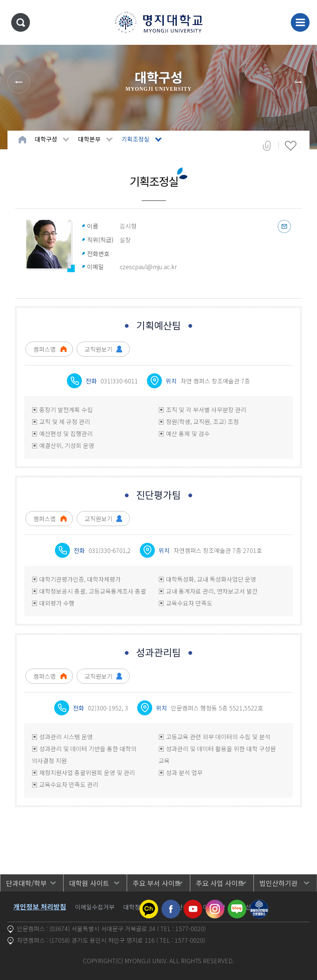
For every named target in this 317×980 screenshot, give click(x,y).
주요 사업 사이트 (220, 883)
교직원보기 (99, 349)
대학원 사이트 (89, 883)
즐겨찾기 (291, 146)
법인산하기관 (278, 883)
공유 (267, 146)
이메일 (284, 226)
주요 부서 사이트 (157, 883)
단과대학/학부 (26, 883)
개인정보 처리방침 (40, 906)
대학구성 (46, 139)
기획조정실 (136, 139)
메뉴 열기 (300, 22)
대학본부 (89, 139)
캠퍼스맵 (44, 349)
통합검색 (21, 22)
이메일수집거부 (95, 907)
